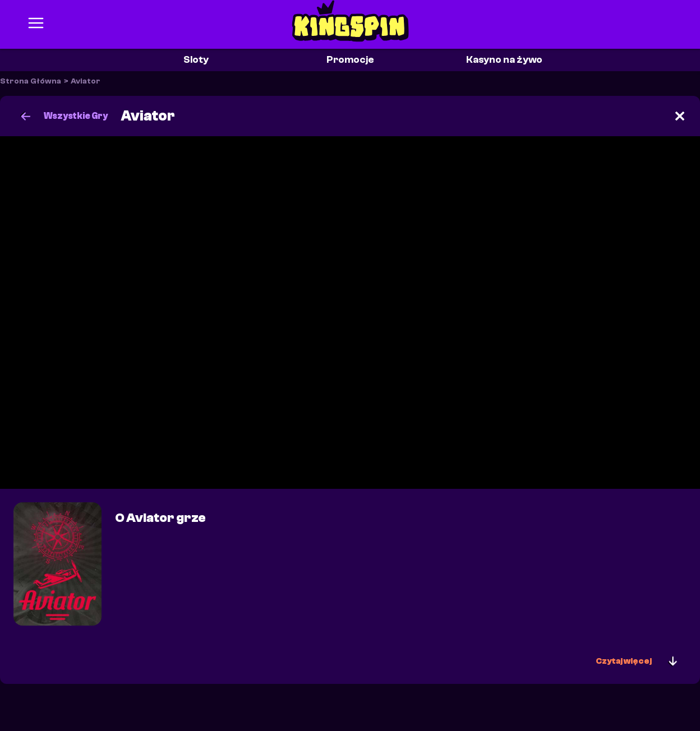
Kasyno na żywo (504, 60)
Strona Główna (31, 81)
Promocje (350, 60)
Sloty (196, 60)
